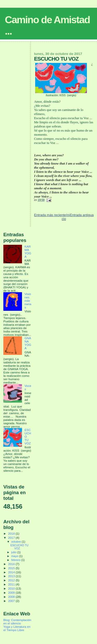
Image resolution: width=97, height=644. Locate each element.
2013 (12, 576)
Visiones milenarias (28, 301)
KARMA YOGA (28, 251)
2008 (12, 597)
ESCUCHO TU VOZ (19, 547)
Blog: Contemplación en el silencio (17, 622)
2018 (12, 533)
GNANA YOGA (28, 343)
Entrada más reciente (50, 215)
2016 (12, 564)
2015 (12, 568)
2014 (12, 572)
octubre (17, 542)
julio (14, 552)
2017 (12, 538)
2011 (12, 584)
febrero (16, 560)
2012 (12, 580)
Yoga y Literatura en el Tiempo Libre (17, 628)
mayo (15, 556)
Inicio (66, 217)
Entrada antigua (82, 215)
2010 (12, 588)
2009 (12, 593)
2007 (12, 601)
